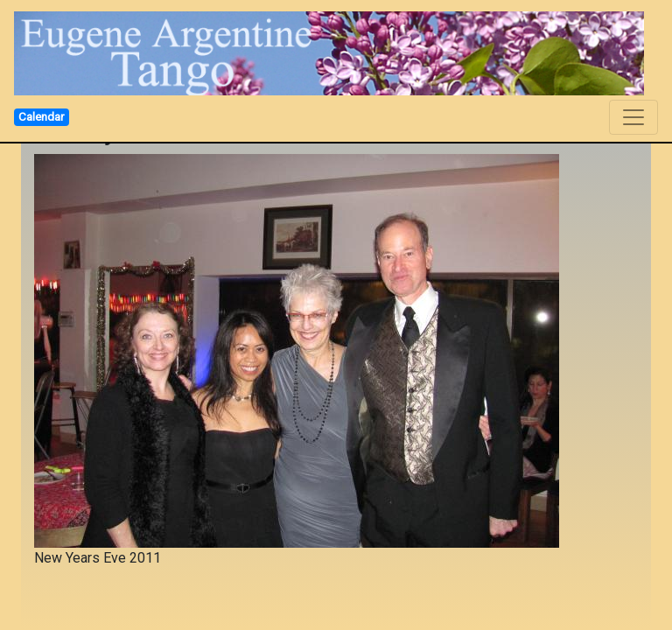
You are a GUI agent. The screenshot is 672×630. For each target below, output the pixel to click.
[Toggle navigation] (633, 117)
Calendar (41, 116)
